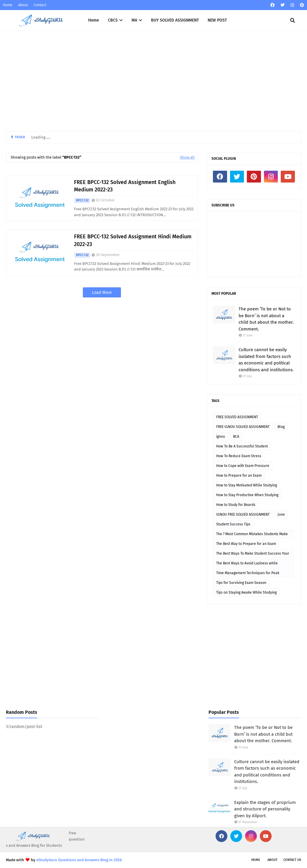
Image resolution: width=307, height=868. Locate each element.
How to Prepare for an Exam (239, 475)
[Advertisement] (153, 81)
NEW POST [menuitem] (217, 20)
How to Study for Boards (236, 505)
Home (8, 5)
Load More (102, 293)
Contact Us (292, 860)
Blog (281, 427)
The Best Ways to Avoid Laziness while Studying (247, 564)
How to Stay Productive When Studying (247, 495)
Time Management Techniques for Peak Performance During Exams (248, 574)
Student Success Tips (233, 524)
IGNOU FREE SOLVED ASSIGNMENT (243, 514)
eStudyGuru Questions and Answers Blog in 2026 (79, 860)
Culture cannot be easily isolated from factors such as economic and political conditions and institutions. (266, 360)
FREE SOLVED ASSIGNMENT (237, 417)
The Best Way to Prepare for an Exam (246, 544)
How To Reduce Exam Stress (239, 456)
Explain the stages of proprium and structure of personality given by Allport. (265, 809)
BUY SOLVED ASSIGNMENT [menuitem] (175, 20)
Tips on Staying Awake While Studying (246, 592)
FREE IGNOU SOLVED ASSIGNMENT (243, 427)
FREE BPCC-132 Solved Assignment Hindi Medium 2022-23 (133, 240)
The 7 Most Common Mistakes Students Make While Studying (252, 535)
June (281, 514)
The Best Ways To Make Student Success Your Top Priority (253, 554)
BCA (236, 437)
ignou (221, 437)
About (23, 5)
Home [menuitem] (94, 20)
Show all (187, 157)
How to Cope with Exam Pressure (243, 466)
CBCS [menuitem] (113, 20)
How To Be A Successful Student (242, 446)
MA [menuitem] (134, 20)
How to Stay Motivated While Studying (247, 485)
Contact (40, 5)
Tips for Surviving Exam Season (241, 583)
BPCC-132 (82, 200)
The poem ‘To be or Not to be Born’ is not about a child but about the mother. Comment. (266, 319)
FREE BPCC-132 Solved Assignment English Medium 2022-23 (125, 186)
